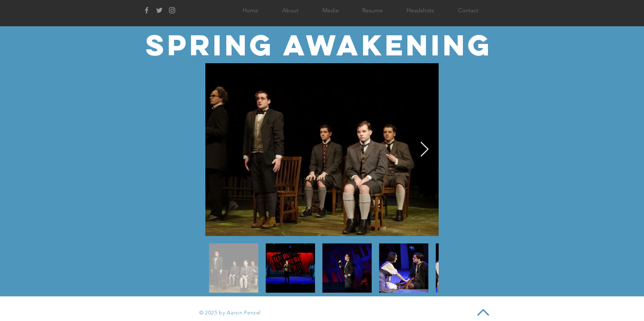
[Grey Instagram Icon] (172, 10)
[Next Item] (424, 150)
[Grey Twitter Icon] (159, 10)
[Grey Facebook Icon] (147, 10)
